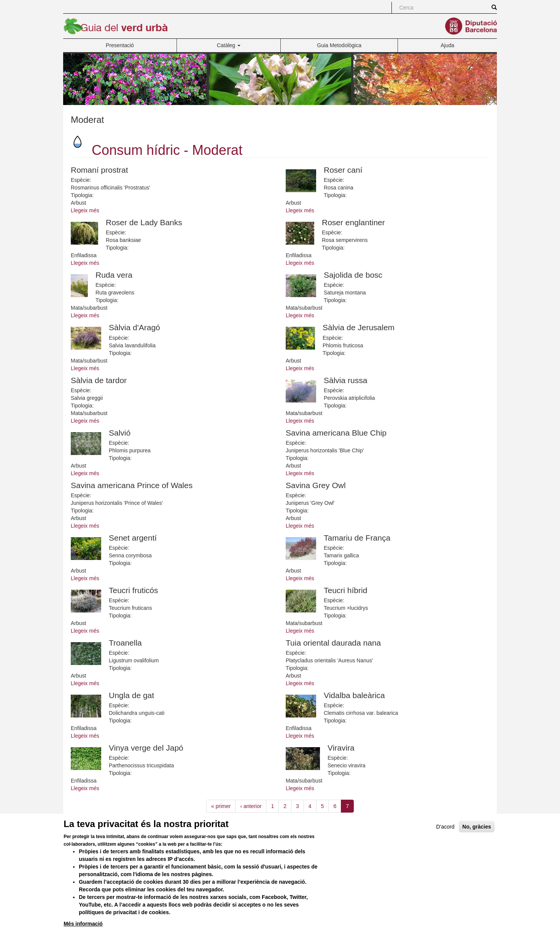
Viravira (341, 748)
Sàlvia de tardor (99, 380)
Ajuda (447, 45)
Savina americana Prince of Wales (132, 485)
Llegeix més (85, 210)
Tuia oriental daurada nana (333, 643)
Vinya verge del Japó (146, 748)
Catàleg (229, 45)
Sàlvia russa (345, 380)
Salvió (120, 433)
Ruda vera (114, 275)
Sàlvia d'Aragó (134, 327)
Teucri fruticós (134, 590)
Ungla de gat (131, 695)
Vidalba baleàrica (354, 695)
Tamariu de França (357, 538)
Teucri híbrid (345, 590)
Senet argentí (133, 538)
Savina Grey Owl (316, 485)
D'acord (445, 839)
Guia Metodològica (339, 45)
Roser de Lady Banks (144, 222)
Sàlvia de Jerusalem (359, 327)
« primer (221, 806)
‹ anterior (251, 806)
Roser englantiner (353, 222)
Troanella (125, 643)
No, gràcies (476, 839)
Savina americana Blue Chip (336, 433)
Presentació (120, 45)
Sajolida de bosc (353, 275)
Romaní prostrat (99, 170)
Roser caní (343, 170)
